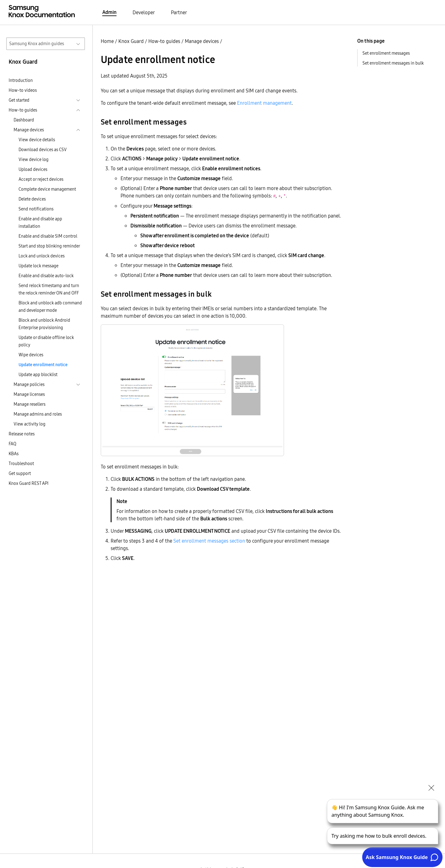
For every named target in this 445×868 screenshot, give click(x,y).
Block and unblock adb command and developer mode (50, 307)
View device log (34, 159)
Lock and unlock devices (42, 256)
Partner (179, 12)
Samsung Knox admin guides (37, 44)
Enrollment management (264, 103)
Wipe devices (31, 355)
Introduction (21, 80)
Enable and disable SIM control (48, 236)
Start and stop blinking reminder (49, 246)
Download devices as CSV (43, 150)
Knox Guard (131, 41)
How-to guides (164, 41)
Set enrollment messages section (209, 541)
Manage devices (202, 41)
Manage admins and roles (38, 414)
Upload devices (33, 169)
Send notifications (36, 209)
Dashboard (24, 120)
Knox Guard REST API (29, 483)
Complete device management (47, 189)
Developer (144, 12)
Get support (20, 473)
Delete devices (32, 199)
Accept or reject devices (41, 179)
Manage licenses (29, 394)
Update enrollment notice (43, 365)
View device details (37, 140)
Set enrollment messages (386, 53)
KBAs (14, 454)
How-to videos (23, 90)
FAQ (13, 444)
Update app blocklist (38, 375)
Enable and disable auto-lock (46, 276)
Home (107, 41)
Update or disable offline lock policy (46, 341)
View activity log (30, 424)
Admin (109, 12)
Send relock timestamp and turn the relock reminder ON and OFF (49, 289)
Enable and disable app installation (40, 222)
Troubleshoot (21, 464)
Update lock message (38, 266)
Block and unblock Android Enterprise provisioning (44, 324)
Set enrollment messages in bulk (393, 63)
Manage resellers (30, 404)
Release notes (22, 434)
